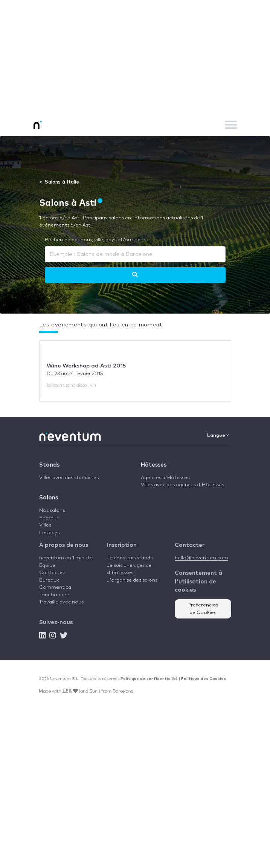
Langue (218, 435)
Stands (49, 465)
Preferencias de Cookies (203, 609)
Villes (45, 525)
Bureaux (49, 580)
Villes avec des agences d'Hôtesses (182, 485)
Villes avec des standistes (69, 478)
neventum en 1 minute (66, 558)
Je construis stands (130, 558)
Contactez (52, 573)
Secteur (49, 518)
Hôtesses (154, 465)
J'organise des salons (132, 580)
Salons (49, 498)
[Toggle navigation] (231, 125)
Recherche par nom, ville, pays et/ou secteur (98, 240)
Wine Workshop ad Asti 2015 (86, 366)
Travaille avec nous (61, 602)
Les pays (49, 533)
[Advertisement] (135, 57)
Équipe (47, 566)
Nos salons (52, 511)
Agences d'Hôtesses (165, 478)
